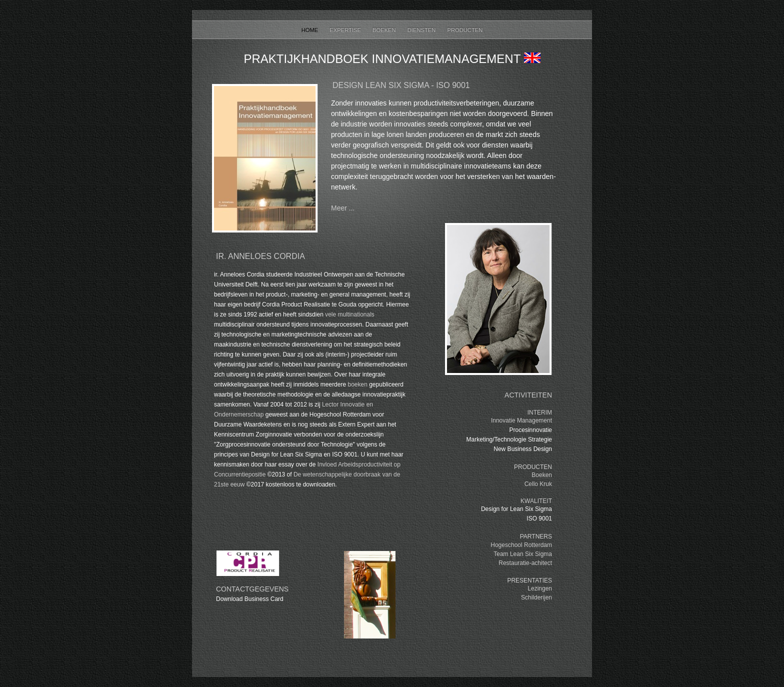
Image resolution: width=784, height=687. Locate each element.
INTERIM (540, 412)
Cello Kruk (538, 484)
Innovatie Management (521, 420)
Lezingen (540, 588)
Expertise (346, 30)
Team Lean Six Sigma (523, 554)
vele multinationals (350, 314)
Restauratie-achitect (525, 563)
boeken (357, 384)
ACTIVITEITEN (528, 395)
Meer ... (343, 208)
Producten (465, 30)
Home (311, 30)
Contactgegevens (252, 589)
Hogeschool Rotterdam (521, 545)
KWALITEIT (536, 501)
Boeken (385, 30)
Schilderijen (536, 597)
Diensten (422, 30)
